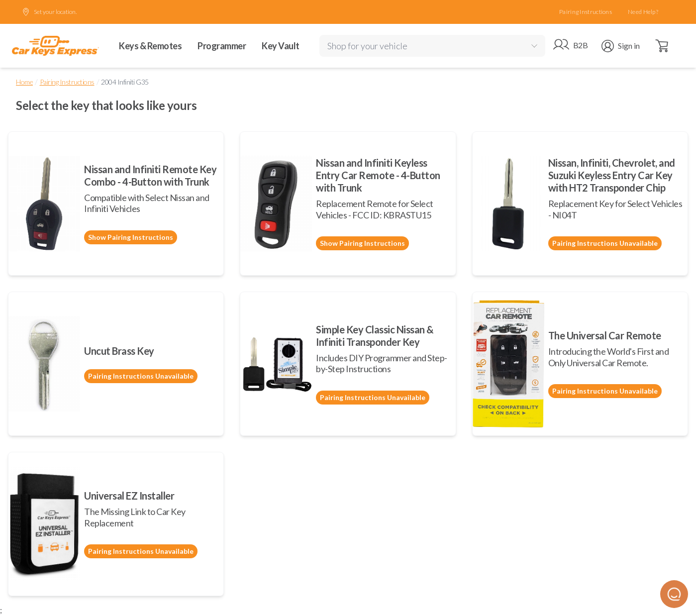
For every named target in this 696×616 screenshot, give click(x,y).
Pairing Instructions (586, 12)
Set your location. (49, 12)
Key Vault (281, 46)
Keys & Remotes (150, 46)
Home (24, 82)
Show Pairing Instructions (131, 237)
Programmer (222, 46)
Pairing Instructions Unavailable (605, 243)
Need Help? (643, 12)
